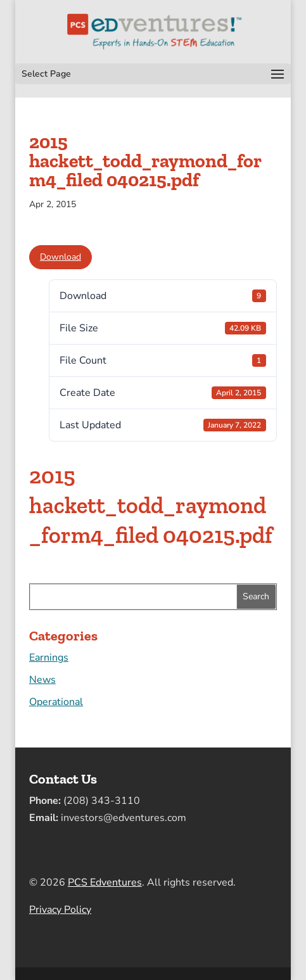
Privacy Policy (60, 910)
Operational (56, 702)
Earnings (49, 658)
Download (61, 257)
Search (256, 596)
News (42, 680)
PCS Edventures (105, 882)
